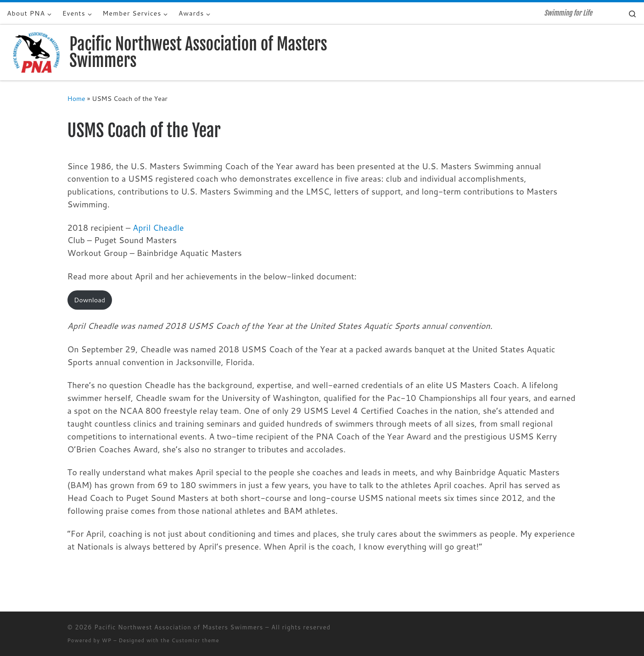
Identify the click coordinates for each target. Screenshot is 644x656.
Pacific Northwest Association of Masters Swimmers (179, 627)
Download (90, 300)
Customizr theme (196, 640)
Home (76, 98)
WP (107, 640)
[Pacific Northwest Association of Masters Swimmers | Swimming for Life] (36, 52)
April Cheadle (158, 228)
